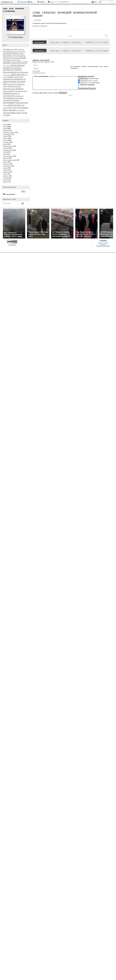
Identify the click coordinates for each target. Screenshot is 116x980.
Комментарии (20, 8)
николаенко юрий (21, 91)
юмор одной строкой (10, 160)
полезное (7, 100)
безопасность (9, 70)
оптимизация (19, 96)
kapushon (9, 57)
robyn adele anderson (17, 62)
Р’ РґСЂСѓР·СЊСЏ (17, 37)
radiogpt (18, 60)
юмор (13, 113)
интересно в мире (9, 132)
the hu (20, 63)
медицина (17, 86)
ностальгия (8, 96)
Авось (52, 2)
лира (5, 86)
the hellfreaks (14, 63)
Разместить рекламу (103, 246)
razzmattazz (7, 62)
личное (10, 86)
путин (5, 105)
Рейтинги (42, 2)
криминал (21, 84)
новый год (16, 93)
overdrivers (8, 60)
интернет (13, 82)
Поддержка (93, 2)
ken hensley (15, 57)
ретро (10, 105)
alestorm (22, 50)
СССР (5, 152)
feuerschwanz (7, 55)
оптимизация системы (13, 98)
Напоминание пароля (39, 73)
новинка (7, 93)
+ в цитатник (37, 20)
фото (6, 110)
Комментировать (40, 42)
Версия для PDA (103, 243)
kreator (21, 57)
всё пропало (23, 72)
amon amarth (7, 51)
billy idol (9, 53)
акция (14, 65)
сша (19, 108)
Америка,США (8, 150)
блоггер (18, 70)
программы (9, 103)
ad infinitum (15, 50)
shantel (25, 62)
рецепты (6, 182)
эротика (6, 113)
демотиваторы (18, 75)
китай (10, 84)
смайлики (52, 76)
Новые (105, 42)
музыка (20, 89)
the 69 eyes (7, 63)
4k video (7, 49)
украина (25, 108)
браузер (6, 72)
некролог (11, 91)
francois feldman (16, 55)
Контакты (103, 244)
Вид (96, 2)
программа (15, 100)
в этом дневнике (10, 194)
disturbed (15, 53)
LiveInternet (7, 2)
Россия (5, 140)
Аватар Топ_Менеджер (15, 25)
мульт (5, 91)
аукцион (6, 180)
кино (5, 84)
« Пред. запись (54, 42)
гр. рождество (7, 75)
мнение (6, 89)
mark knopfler (17, 58)
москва (13, 89)
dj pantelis (21, 53)
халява (12, 110)
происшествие (22, 103)
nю (4, 60)
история (21, 82)
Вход (31, 2)
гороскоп (6, 178)
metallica (23, 58)
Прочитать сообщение (40, 26)
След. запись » (76, 42)
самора (5, 108)
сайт (23, 105)
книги (14, 84)
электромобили (20, 110)
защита (16, 77)
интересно (8, 79)
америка (21, 66)
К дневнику (65, 42)
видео (13, 72)
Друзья (11, 8)
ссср (9, 108)
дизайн (10, 77)
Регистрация (23, 2)
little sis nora (10, 58)
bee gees (15, 52)
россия (17, 105)
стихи (14, 108)
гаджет (5, 174)
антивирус (7, 68)
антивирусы (17, 68)
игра (21, 77)
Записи (5, 8)
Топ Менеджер (4, 11)
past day (14, 60)
